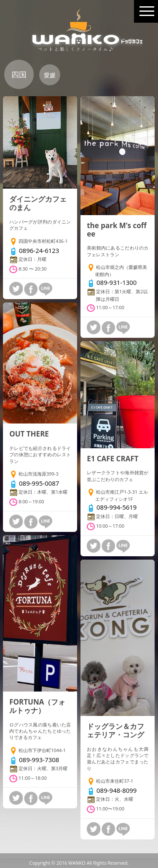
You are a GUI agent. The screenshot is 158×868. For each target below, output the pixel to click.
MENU (147, 8)
